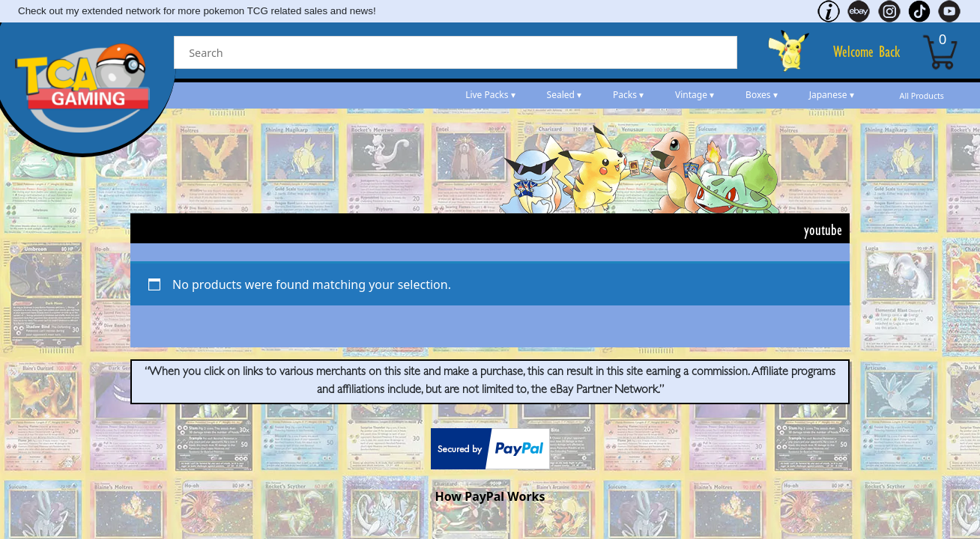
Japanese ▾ (832, 95)
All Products (922, 96)
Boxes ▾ (762, 95)
